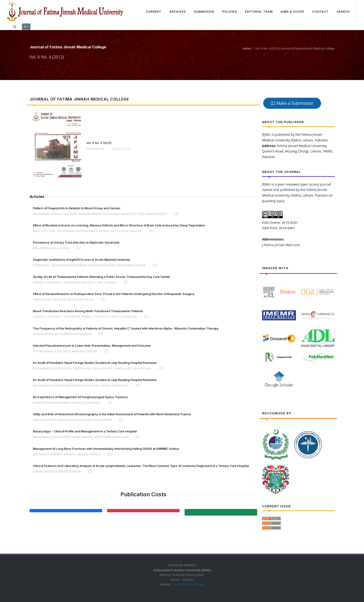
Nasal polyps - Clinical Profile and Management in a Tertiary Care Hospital (85, 431)
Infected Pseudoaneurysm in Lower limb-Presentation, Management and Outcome (92, 346)
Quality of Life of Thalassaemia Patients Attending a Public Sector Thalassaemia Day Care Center (102, 277)
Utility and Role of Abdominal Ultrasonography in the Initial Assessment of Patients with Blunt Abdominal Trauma (112, 414)
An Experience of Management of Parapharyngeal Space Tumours (80, 397)
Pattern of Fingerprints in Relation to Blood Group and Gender (77, 208)
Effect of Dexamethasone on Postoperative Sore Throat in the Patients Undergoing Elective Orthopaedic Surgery (114, 294)
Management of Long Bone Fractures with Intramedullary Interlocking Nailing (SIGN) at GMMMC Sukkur (106, 449)
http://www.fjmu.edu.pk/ (188, 584)
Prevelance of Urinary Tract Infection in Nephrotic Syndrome (76, 243)
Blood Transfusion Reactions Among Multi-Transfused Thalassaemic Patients (88, 311)
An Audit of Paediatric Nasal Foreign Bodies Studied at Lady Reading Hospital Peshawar (95, 363)
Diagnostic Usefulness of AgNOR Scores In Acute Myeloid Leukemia (81, 260)
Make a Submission (292, 103)
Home (247, 49)
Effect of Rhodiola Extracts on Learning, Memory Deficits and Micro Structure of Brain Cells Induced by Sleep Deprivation (119, 225)
